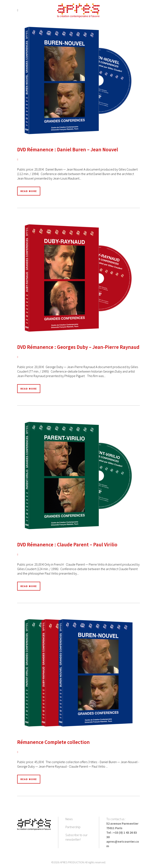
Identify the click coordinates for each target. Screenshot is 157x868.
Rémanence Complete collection (53, 742)
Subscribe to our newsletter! (76, 837)
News (69, 819)
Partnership (73, 827)
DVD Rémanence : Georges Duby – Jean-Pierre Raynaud (78, 347)
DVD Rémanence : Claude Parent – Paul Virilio (67, 545)
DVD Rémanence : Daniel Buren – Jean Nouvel (68, 149)
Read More (29, 191)
